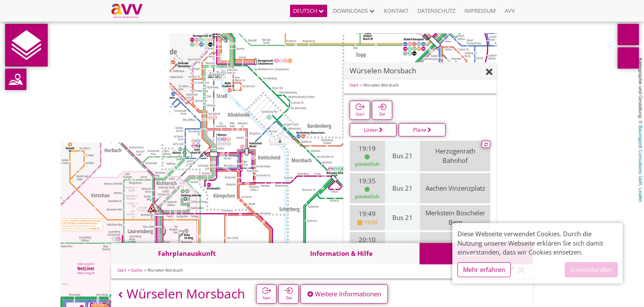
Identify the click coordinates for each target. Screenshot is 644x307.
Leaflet (641, 195)
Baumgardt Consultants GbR (641, 155)
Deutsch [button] (309, 11)
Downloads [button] (354, 11)
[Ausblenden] (489, 72)
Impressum (480, 11)
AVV (510, 11)
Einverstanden (591, 269)
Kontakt (396, 11)
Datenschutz (436, 11)
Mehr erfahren (484, 269)
